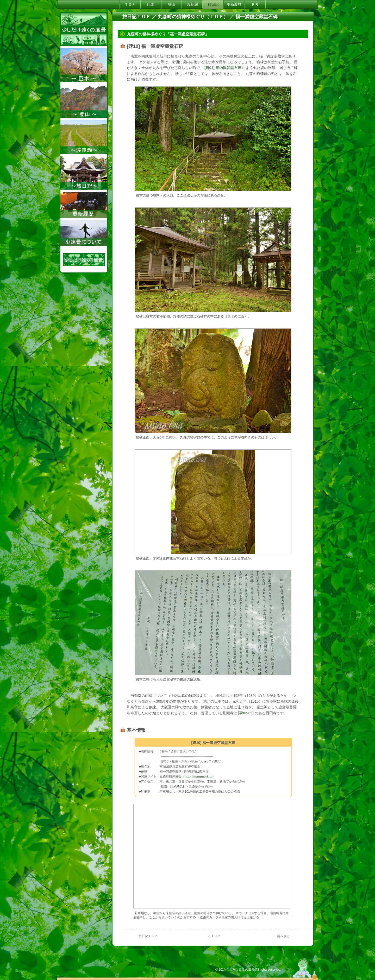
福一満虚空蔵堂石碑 (257, 17)
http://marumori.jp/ (198, 777)
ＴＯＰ (130, 4)
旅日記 (213, 4)
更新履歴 (234, 4)
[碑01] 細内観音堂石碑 (223, 68)
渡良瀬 (192, 4)
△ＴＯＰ (214, 936)
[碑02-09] (246, 713)
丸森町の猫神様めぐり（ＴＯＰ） (193, 17)
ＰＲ (255, 4)
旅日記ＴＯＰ (136, 17)
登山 (172, 4)
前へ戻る (283, 936)
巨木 (151, 4)
